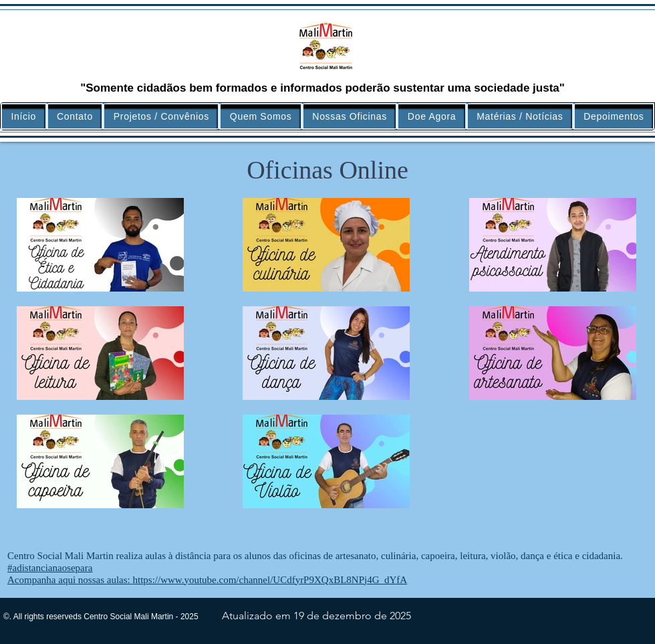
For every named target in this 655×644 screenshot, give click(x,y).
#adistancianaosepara (50, 568)
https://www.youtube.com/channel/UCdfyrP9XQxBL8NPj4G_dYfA (270, 580)
